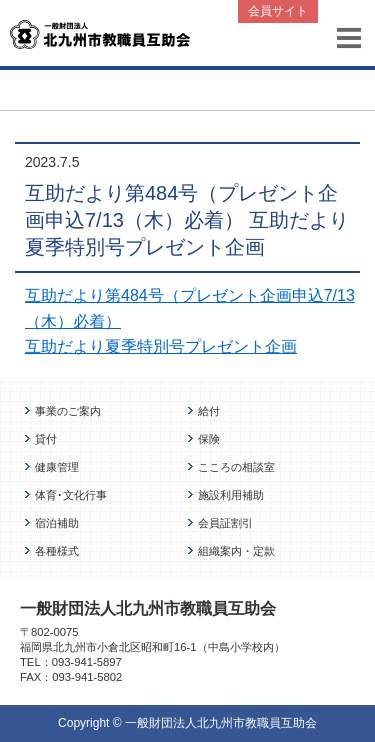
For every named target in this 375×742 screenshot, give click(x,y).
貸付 (46, 439)
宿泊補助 (57, 523)
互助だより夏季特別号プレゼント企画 (161, 346)
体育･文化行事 (71, 495)
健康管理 (57, 467)
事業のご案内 (68, 411)
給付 (209, 411)
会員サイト (278, 11)
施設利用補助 (231, 495)
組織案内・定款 (236, 551)
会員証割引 (225, 523)
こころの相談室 (236, 467)
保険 (209, 439)
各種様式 (57, 551)
